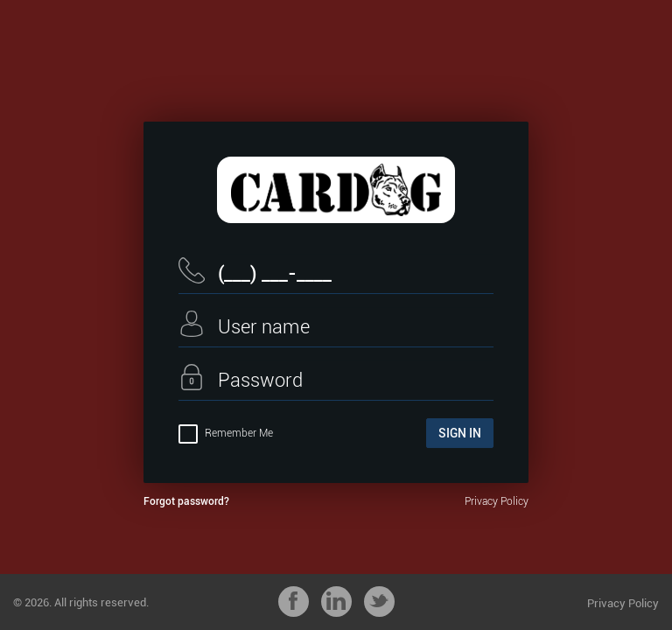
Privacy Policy (497, 501)
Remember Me (226, 433)
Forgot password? (186, 501)
